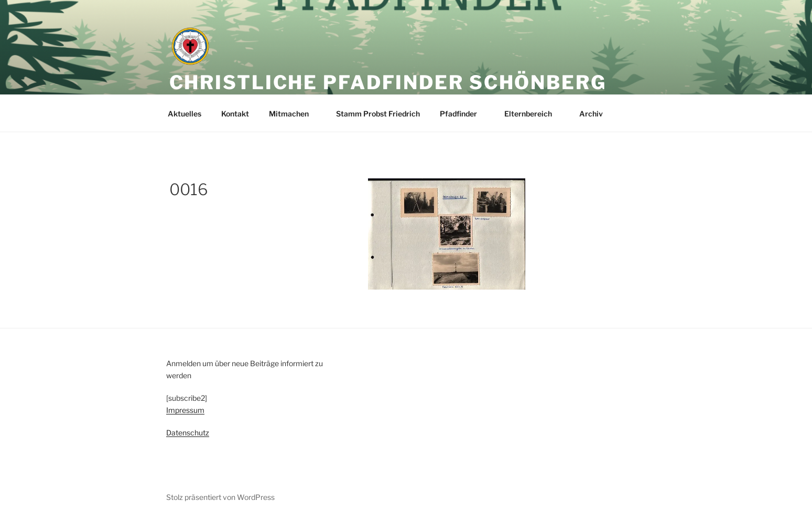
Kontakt (235, 114)
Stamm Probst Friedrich (378, 114)
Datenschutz (188, 433)
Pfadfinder (463, 114)
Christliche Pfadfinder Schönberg (388, 82)
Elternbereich (533, 114)
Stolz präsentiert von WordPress (220, 497)
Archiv (596, 114)
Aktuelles (185, 114)
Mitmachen (294, 114)
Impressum (185, 410)
